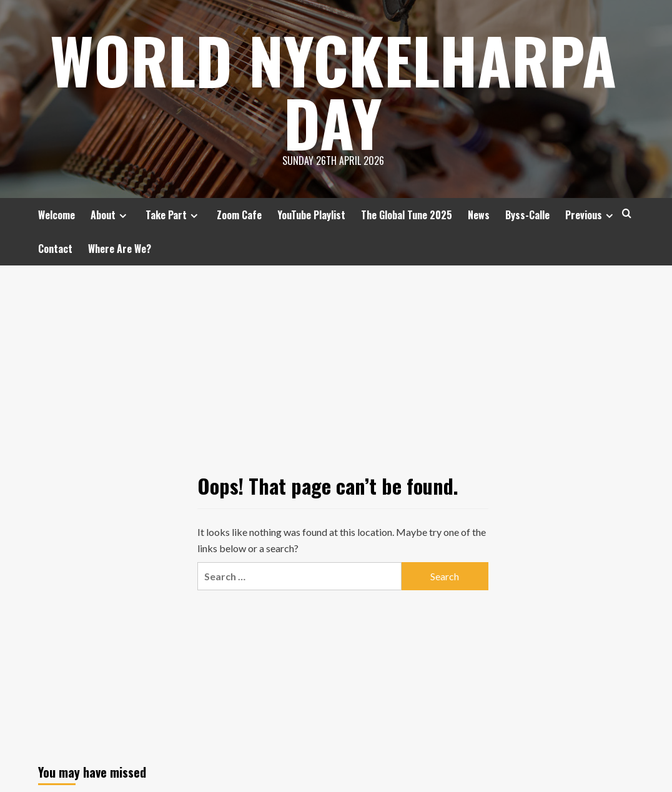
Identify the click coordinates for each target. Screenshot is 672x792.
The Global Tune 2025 (407, 215)
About (110, 215)
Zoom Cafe (239, 215)
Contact (55, 249)
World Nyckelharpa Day (333, 91)
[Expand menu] (123, 216)
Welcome (57, 215)
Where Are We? (120, 249)
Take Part (173, 215)
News (479, 215)
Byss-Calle (527, 215)
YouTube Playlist (311, 215)
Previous (591, 215)
